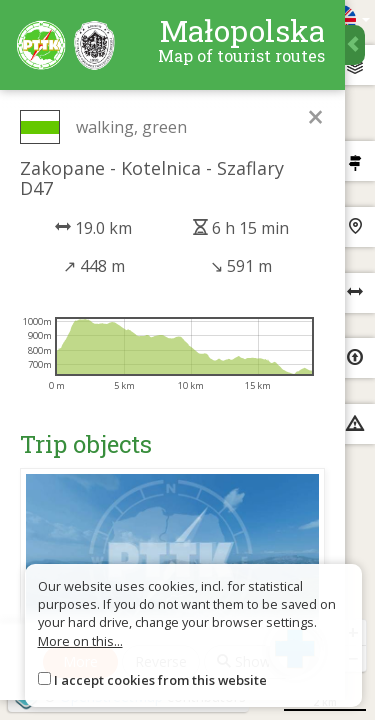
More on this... (80, 641)
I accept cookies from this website (160, 680)
